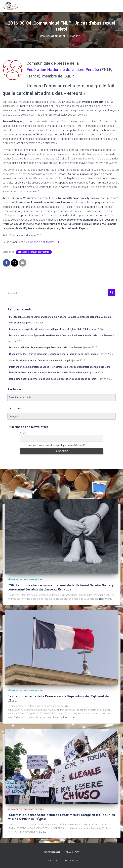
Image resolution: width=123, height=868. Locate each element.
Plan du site (72, 852)
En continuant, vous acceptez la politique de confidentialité (52, 445)
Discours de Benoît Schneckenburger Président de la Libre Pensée (46, 348)
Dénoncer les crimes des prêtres (34, 252)
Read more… (106, 599)
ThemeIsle (73, 860)
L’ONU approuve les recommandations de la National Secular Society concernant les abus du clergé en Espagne (61, 587)
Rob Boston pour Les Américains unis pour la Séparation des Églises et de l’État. (53, 379)
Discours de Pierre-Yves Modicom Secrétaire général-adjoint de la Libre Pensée (53, 354)
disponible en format (45, 242)
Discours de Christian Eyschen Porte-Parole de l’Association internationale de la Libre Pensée (61, 335)
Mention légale (52, 852)
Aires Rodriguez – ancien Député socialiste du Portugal (40, 361)
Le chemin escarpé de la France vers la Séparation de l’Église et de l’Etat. (49, 329)
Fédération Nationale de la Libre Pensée (63, 70)
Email (23, 433)
